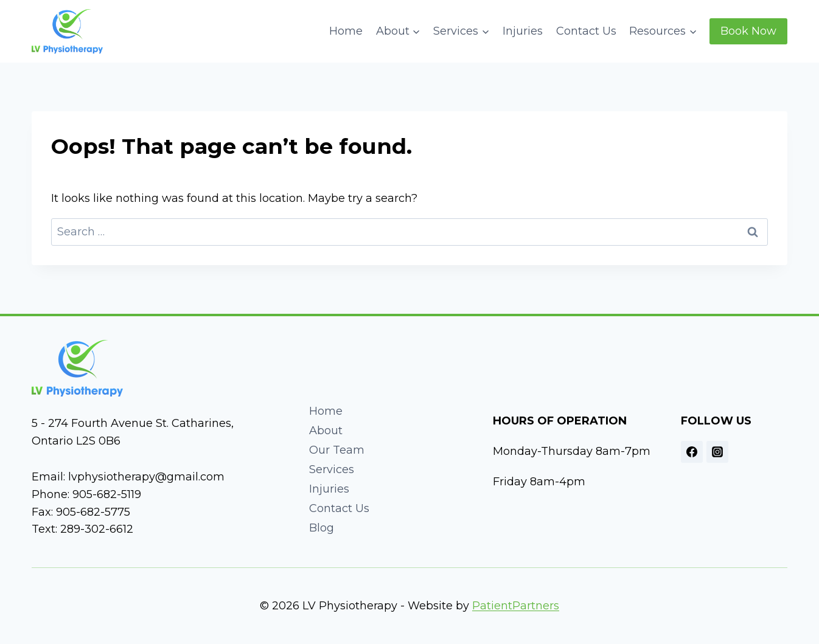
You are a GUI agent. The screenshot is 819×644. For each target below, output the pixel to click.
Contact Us (586, 31)
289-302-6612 (97, 529)
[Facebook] (692, 452)
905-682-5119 (107, 494)
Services (332, 469)
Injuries (523, 31)
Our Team (337, 450)
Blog (322, 528)
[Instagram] (717, 452)
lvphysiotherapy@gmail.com (146, 477)
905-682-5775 (93, 512)
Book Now (748, 31)
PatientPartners (516, 606)
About (326, 431)
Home (346, 31)
